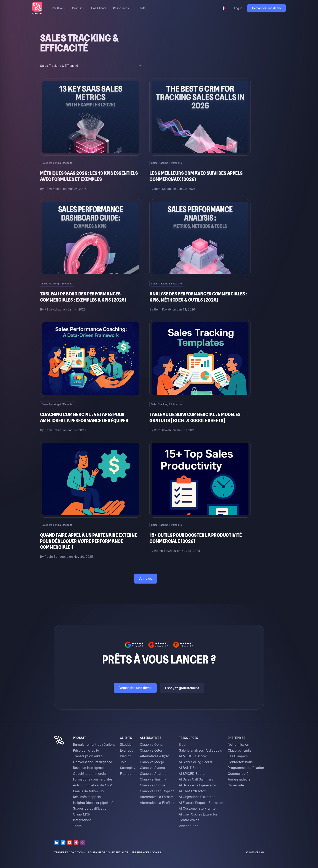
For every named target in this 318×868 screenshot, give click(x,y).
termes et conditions (69, 852)
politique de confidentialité (108, 852)
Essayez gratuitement (182, 688)
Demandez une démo (266, 8)
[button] (59, 8)
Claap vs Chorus (153, 785)
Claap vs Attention (154, 774)
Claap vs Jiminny (153, 779)
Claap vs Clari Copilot (157, 791)
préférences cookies (146, 852)
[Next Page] (145, 579)
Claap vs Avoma (152, 768)
